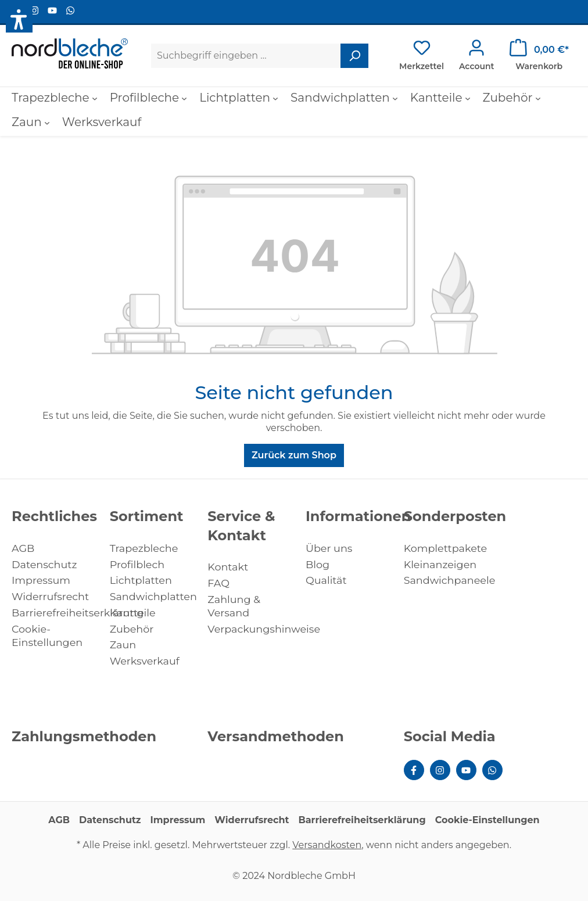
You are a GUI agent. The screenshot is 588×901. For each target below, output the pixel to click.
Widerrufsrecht (50, 596)
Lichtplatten (141, 580)
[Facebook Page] (414, 770)
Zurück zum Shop (294, 455)
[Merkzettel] (422, 56)
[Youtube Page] (54, 11)
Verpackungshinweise (264, 629)
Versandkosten (327, 845)
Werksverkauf (145, 661)
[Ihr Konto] (477, 56)
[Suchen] (354, 56)
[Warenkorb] (539, 56)
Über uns (329, 548)
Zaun (123, 645)
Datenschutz (44, 564)
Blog (318, 564)
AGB (23, 548)
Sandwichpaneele (450, 580)
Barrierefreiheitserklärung (78, 613)
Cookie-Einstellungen (487, 820)
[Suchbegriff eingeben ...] (246, 56)
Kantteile (133, 613)
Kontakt (228, 567)
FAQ (218, 583)
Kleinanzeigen (440, 564)
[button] (19, 19)
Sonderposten (455, 516)
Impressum (41, 580)
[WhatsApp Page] (70, 11)
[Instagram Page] (36, 11)
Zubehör (132, 629)
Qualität (326, 580)
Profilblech (137, 564)
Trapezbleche (144, 548)
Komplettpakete (446, 548)
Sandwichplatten (153, 596)
